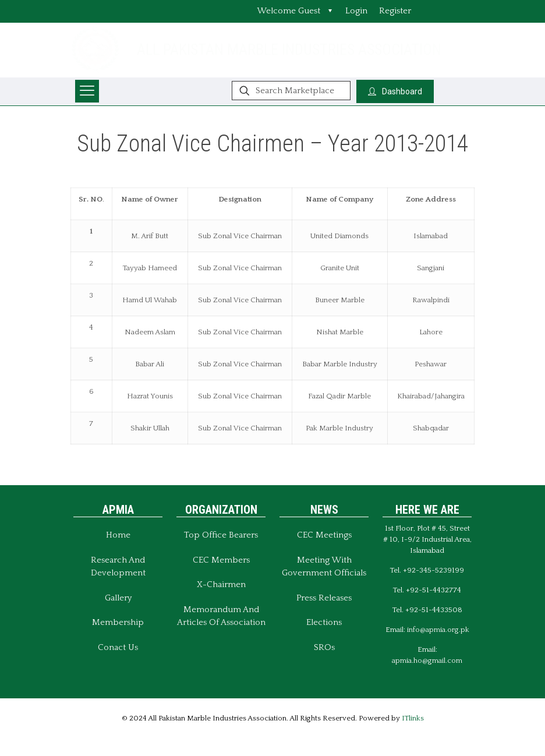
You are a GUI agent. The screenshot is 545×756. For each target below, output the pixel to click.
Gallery (118, 598)
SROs (324, 647)
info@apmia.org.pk (438, 630)
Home (118, 535)
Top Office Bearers (221, 535)
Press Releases (324, 598)
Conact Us (118, 647)
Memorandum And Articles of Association (221, 616)
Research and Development (118, 567)
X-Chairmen (221, 584)
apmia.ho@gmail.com (427, 660)
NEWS (324, 510)
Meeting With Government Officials (324, 567)
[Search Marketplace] (291, 91)
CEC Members (221, 560)
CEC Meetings (324, 535)
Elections (324, 622)
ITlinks (413, 718)
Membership (118, 622)
